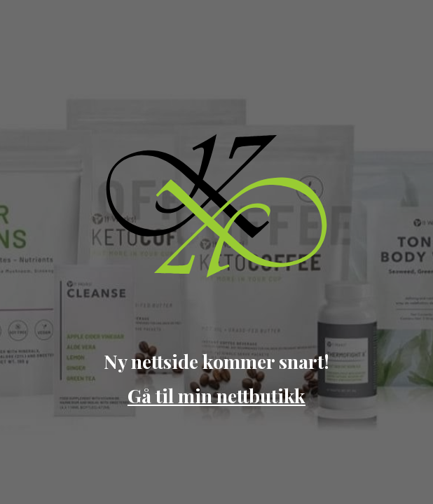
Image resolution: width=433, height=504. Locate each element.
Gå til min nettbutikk (216, 395)
